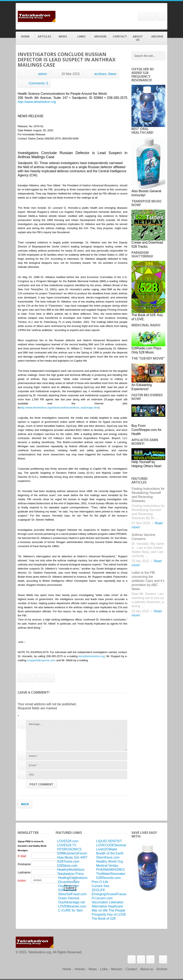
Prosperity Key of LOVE (109, 914)
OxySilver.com (68, 886)
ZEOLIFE (99, 890)
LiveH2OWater (107, 849)
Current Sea (100, 886)
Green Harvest (69, 898)
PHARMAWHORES (110, 870)
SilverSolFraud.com (72, 894)
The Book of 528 (104, 919)
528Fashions (67, 890)
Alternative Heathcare (107, 906)
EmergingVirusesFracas (109, 894)
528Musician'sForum (72, 853)
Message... (77, 735)
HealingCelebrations (73, 878)
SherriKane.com (108, 857)
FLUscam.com (102, 898)
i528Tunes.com (68, 861)
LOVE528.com (68, 841)
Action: (22, 881)
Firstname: (24, 864)
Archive (157, 38)
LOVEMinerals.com (72, 906)
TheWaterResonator (111, 874)
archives (100, 74)
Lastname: (24, 872)
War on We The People (109, 910)
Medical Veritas (107, 866)
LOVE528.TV (67, 845)
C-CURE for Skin (70, 910)
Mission (100, 38)
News (63, 38)
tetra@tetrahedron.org (91, 656)
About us (138, 38)
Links (82, 38)
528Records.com (109, 878)
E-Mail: (22, 856)
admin (43, 74)
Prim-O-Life (100, 882)
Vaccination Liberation (108, 902)
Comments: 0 (38, 83)
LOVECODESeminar (111, 845)
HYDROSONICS (69, 849)
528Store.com (67, 866)
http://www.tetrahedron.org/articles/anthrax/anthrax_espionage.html (59, 408)
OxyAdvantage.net (72, 902)
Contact (119, 38)
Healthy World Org (110, 861)
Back (25, 804)
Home (25, 38)
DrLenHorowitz (69, 882)
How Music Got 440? (72, 857)
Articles (44, 38)
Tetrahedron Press (70, 874)
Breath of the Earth (110, 853)
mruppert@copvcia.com (41, 660)
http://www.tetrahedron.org (37, 102)
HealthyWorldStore (71, 870)
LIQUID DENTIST (109, 841)
